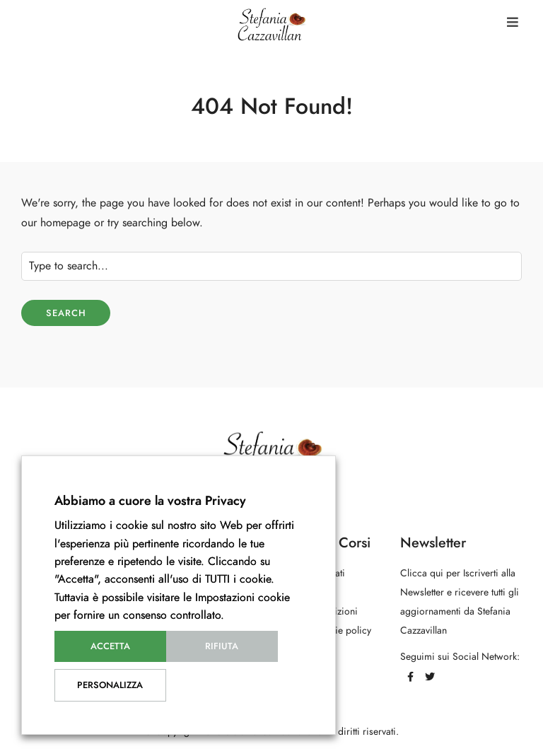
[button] (513, 22)
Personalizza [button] (110, 685)
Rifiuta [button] (222, 646)
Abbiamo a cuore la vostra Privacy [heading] (150, 500)
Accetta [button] (110, 646)
